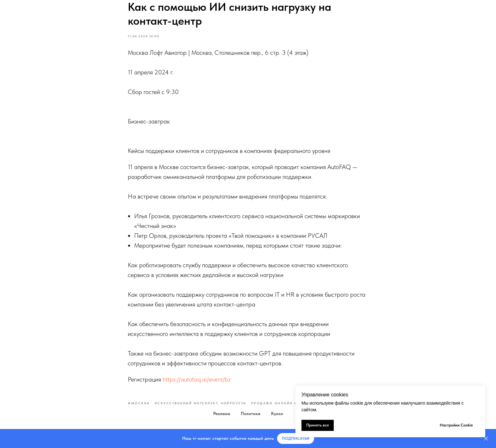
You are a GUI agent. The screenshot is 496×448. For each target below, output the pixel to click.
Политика (251, 413)
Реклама (222, 413)
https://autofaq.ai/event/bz (197, 379)
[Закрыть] (486, 439)
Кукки (277, 413)
